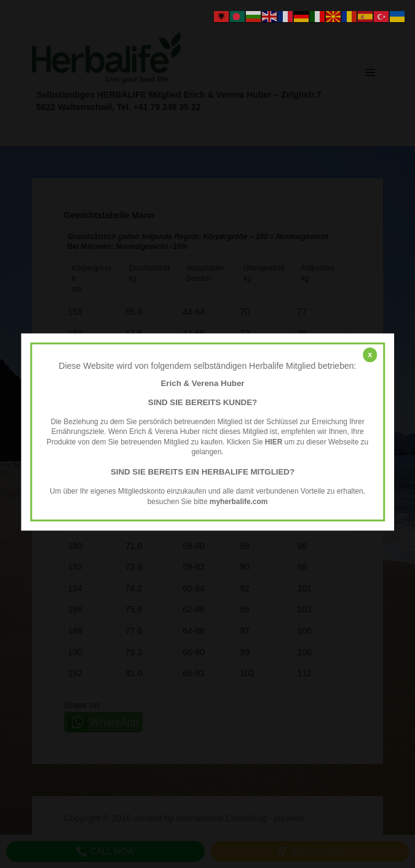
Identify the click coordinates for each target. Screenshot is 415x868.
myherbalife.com (239, 502)
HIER (274, 442)
